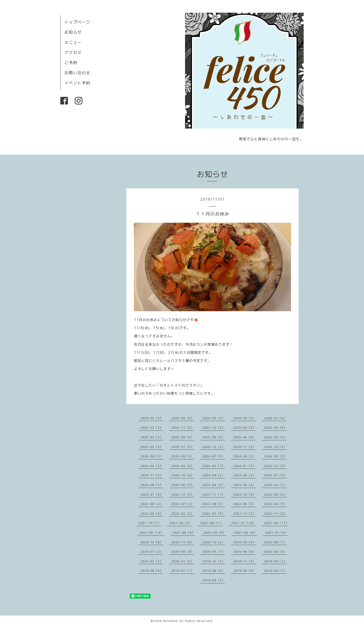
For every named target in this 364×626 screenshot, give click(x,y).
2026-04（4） (183, 418)
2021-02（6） (245, 533)
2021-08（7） (212, 523)
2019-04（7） (275, 571)
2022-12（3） (183, 494)
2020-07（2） (152, 552)
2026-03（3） (214, 418)
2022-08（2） (152, 504)
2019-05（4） (244, 571)
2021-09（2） (181, 523)
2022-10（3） (244, 494)
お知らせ (73, 32)
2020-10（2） (214, 542)
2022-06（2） (214, 504)
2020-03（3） (275, 552)
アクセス (73, 53)
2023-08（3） (244, 475)
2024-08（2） (183, 456)
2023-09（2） (214, 475)
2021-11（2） (275, 514)
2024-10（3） (275, 447)
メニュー (73, 42)
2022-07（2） (183, 504)
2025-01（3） (183, 447)
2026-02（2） (244, 418)
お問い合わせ (77, 73)
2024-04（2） (152, 466)
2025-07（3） (152, 437)
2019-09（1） (275, 561)
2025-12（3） (152, 428)
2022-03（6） (152, 514)
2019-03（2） (214, 580)
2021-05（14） (152, 533)
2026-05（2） (152, 418)
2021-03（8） (215, 533)
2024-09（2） (152, 456)
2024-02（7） (214, 466)
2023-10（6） (183, 475)
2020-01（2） (183, 561)
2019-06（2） (214, 571)
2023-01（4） (152, 494)
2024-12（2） (214, 447)
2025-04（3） (244, 437)
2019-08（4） (152, 571)
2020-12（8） (152, 542)
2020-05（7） (214, 552)
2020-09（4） (244, 542)
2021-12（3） (244, 514)
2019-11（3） (244, 561)
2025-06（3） (183, 437)
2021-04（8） (184, 533)
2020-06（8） (183, 552)
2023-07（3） (275, 475)
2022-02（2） (183, 514)
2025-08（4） (275, 428)
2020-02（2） (152, 561)
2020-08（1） (275, 542)
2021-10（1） (150, 523)
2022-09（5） (275, 494)
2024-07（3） (214, 456)
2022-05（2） (244, 504)
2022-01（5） (214, 514)
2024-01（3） (244, 466)
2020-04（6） (244, 552)
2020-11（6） (183, 542)
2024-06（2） (244, 456)
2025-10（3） (214, 428)
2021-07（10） (243, 523)
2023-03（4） (244, 485)
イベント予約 (77, 83)
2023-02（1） (275, 485)
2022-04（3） (275, 504)
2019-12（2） (214, 561)
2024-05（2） (275, 456)
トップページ (77, 22)
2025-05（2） (214, 437)
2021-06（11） (276, 523)
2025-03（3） (275, 437)
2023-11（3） (152, 475)
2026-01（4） (275, 418)
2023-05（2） (183, 485)
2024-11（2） (244, 447)
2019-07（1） (183, 571)
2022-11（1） (214, 494)
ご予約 (71, 63)
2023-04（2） (214, 485)
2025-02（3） (152, 447)
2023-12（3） (275, 466)
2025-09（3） (244, 428)
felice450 (170, 621)
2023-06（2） (152, 485)
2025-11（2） (183, 428)
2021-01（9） (276, 533)
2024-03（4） (183, 466)
